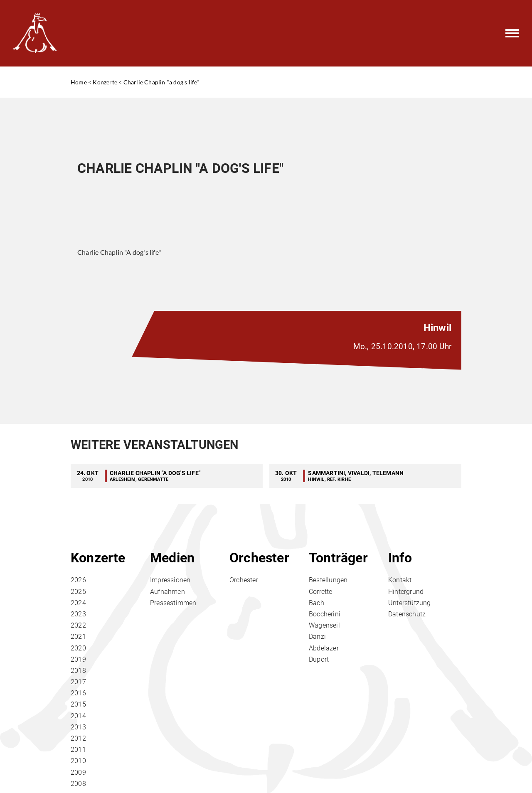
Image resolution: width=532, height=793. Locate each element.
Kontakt (400, 580)
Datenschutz (407, 614)
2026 (78, 580)
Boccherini (325, 614)
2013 (78, 727)
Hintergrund (406, 592)
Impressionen (170, 580)
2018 (78, 671)
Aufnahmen (167, 592)
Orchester (259, 558)
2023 (78, 614)
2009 (78, 772)
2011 (78, 750)
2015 (78, 704)
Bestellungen (328, 580)
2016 (78, 693)
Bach (316, 603)
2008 (78, 784)
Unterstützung (410, 603)
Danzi (317, 637)
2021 (78, 637)
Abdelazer (324, 648)
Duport (319, 659)
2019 (78, 659)
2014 (78, 716)
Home (79, 82)
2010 (78, 761)
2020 (78, 648)
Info (400, 558)
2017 (78, 682)
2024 (78, 603)
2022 (78, 625)
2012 (78, 738)
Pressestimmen (173, 603)
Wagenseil (324, 625)
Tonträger (338, 558)
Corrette (321, 592)
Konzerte (105, 82)
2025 (78, 592)
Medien (172, 558)
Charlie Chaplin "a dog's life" (161, 82)
